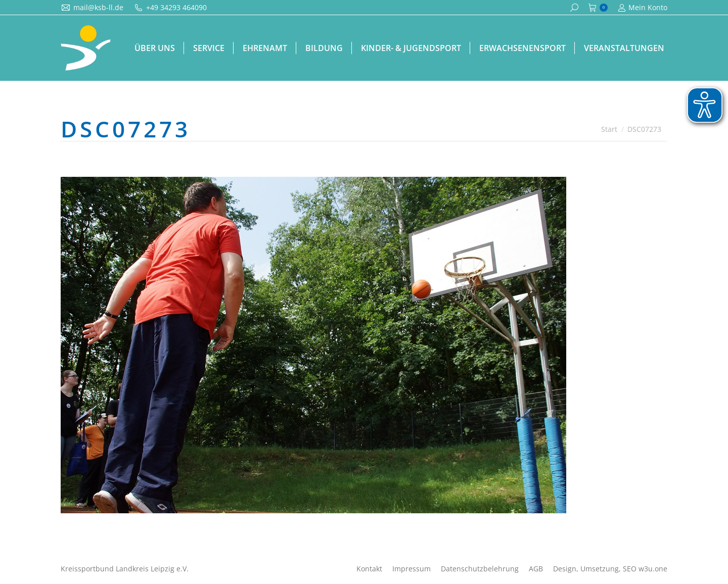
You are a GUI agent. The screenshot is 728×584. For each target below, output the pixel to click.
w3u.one (653, 569)
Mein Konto (643, 8)
